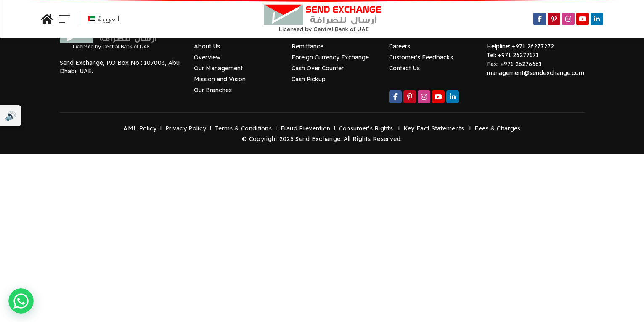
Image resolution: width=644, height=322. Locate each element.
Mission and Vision (220, 79)
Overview (207, 57)
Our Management (218, 68)
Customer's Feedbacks (421, 57)
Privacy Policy (186, 128)
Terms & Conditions (243, 128)
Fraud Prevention (306, 128)
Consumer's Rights (366, 128)
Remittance (307, 46)
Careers (400, 46)
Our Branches (213, 90)
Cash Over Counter (318, 68)
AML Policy (140, 128)
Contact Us (404, 68)
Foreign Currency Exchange (330, 57)
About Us (207, 46)
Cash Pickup (309, 79)
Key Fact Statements (434, 128)
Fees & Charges (497, 128)
